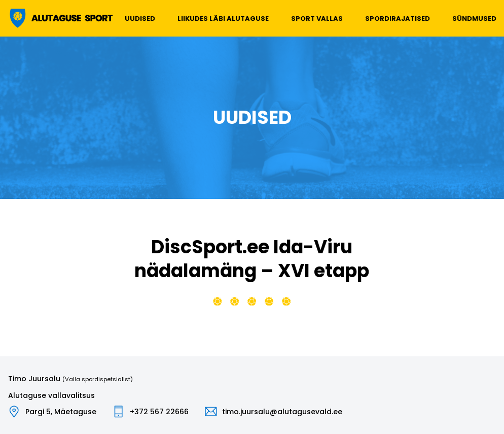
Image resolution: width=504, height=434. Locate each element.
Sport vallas (317, 19)
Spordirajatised (398, 19)
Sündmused (474, 19)
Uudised (140, 19)
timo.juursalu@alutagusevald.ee (282, 412)
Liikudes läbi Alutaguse (223, 19)
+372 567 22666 (159, 412)
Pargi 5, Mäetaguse (61, 412)
